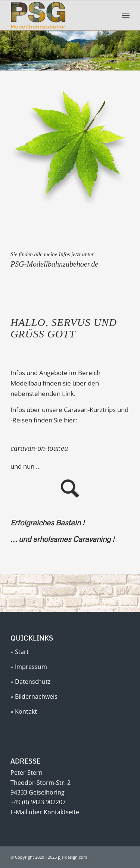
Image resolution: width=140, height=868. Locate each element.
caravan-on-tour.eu (39, 448)
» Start (20, 652)
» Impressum (29, 667)
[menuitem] (126, 15)
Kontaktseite (61, 812)
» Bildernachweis (34, 696)
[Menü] (126, 15)
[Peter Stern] (58, 15)
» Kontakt (24, 711)
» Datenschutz (30, 682)
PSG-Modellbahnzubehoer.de (54, 264)
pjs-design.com (72, 857)
